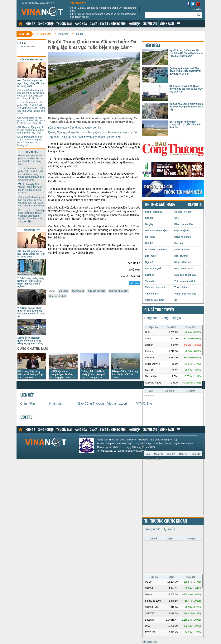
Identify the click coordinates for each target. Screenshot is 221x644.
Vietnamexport (117, 404)
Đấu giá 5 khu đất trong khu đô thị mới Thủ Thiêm (125, 374)
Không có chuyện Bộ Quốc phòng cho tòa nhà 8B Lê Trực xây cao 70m (186, 89)
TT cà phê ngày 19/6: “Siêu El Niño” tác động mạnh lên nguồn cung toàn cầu (30, 188)
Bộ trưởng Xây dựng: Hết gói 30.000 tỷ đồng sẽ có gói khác (31, 374)
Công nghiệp (46, 24)
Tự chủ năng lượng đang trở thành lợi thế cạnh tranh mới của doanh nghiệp (103, 15)
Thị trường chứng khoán (166, 521)
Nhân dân (56, 404)
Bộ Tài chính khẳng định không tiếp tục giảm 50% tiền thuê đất (185, 125)
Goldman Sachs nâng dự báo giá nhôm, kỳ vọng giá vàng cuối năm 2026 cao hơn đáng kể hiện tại (31, 94)
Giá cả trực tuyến (159, 310)
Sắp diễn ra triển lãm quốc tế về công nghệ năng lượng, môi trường (30, 341)
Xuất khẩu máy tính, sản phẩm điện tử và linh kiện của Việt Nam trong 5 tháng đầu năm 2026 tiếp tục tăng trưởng (32, 108)
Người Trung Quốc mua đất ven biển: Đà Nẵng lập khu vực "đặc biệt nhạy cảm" (186, 53)
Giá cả (93, 24)
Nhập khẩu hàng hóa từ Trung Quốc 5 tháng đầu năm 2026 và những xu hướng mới (30, 141)
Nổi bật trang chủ (32, 60)
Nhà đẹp (79, 34)
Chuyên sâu (150, 24)
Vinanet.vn (149, 642)
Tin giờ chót (78, 3)
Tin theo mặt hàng (160, 205)
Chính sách (167, 24)
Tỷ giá (177, 318)
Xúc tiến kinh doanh (113, 24)
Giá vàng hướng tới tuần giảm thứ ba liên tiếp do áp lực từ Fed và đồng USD (31, 121)
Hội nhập (134, 24)
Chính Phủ (28, 404)
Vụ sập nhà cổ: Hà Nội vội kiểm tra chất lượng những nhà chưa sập (187, 107)
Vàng (165, 318)
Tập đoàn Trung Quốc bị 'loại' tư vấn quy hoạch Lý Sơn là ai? (85, 137)
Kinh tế (30, 24)
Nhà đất (24, 34)
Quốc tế (170, 529)
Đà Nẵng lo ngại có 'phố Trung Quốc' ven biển (76, 128)
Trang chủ (20, 24)
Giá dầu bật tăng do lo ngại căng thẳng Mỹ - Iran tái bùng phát (103, 9)
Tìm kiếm (196, 10)
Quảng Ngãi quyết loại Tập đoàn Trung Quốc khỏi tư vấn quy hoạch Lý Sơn (93, 132)
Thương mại (64, 24)
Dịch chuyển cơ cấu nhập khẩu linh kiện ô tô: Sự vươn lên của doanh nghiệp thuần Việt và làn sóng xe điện (31, 216)
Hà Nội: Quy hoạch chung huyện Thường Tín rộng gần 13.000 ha (62, 374)
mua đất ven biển (96, 291)
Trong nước (152, 529)
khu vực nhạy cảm (119, 291)
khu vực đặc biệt (58, 296)
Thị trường (63, 34)
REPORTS (195, 205)
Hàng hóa (81, 24)
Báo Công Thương (91, 404)
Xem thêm (178, 23)
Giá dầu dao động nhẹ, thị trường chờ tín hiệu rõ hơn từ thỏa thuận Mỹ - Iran (31, 130)
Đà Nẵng (63, 291)
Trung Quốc (78, 291)
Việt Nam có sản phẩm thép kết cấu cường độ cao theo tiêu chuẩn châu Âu (31, 312)
